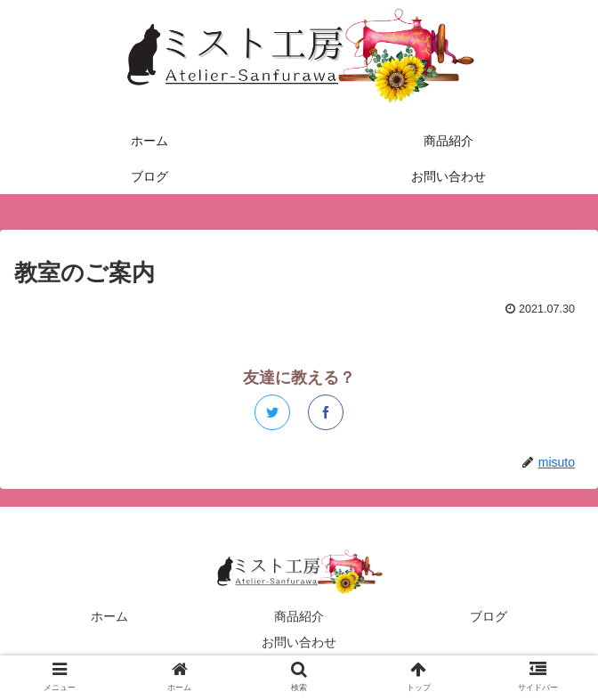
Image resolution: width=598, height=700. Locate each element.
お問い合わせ (299, 642)
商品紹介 (299, 616)
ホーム (109, 616)
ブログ (489, 616)
